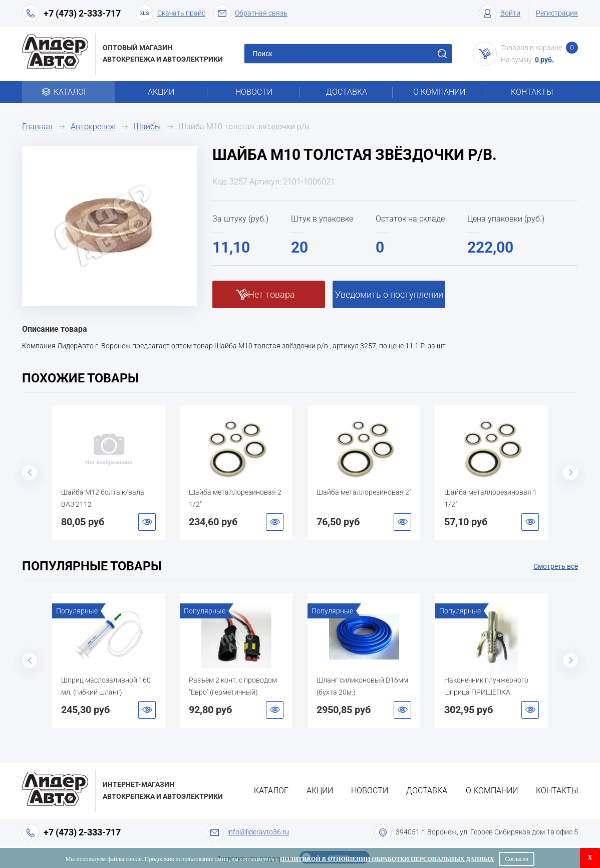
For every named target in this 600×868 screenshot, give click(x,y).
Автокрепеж (93, 127)
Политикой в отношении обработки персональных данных (387, 859)
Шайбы (147, 127)
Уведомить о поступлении (389, 294)
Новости (254, 92)
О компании (439, 92)
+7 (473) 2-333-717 (82, 13)
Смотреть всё (556, 566)
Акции (161, 92)
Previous (30, 473)
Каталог (68, 92)
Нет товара (271, 294)
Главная (37, 127)
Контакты (532, 92)
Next (570, 473)
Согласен (517, 859)
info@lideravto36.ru (258, 832)
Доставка (347, 92)
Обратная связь (250, 13)
